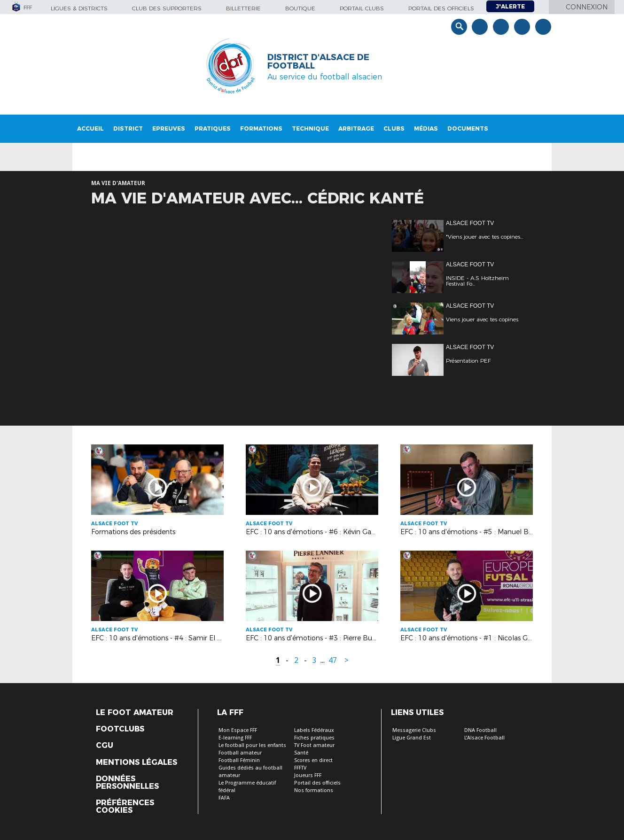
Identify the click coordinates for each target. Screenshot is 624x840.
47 (333, 660)
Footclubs (120, 729)
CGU (105, 746)
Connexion (587, 7)
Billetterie (243, 8)
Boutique (300, 8)
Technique (310, 128)
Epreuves (169, 128)
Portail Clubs (362, 8)
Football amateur (240, 753)
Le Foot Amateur (135, 713)
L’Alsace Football (484, 738)
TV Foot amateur (314, 745)
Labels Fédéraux (314, 730)
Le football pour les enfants (252, 745)
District (128, 128)
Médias (426, 128)
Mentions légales (136, 762)
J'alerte (510, 6)
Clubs (394, 128)
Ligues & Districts (79, 8)
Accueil (90, 128)
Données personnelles (127, 783)
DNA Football (480, 730)
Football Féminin (239, 760)
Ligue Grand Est (412, 738)
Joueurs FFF (308, 775)
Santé (301, 753)
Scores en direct (313, 760)
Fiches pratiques (314, 738)
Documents (468, 128)
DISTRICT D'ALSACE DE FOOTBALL (318, 62)
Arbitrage (356, 128)
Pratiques (213, 128)
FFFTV (300, 768)
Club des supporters (167, 8)
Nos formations (314, 790)
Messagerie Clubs (414, 730)
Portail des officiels (441, 8)
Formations (261, 128)
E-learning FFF (235, 738)
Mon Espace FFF (238, 730)
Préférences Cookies (125, 807)
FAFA (224, 798)
